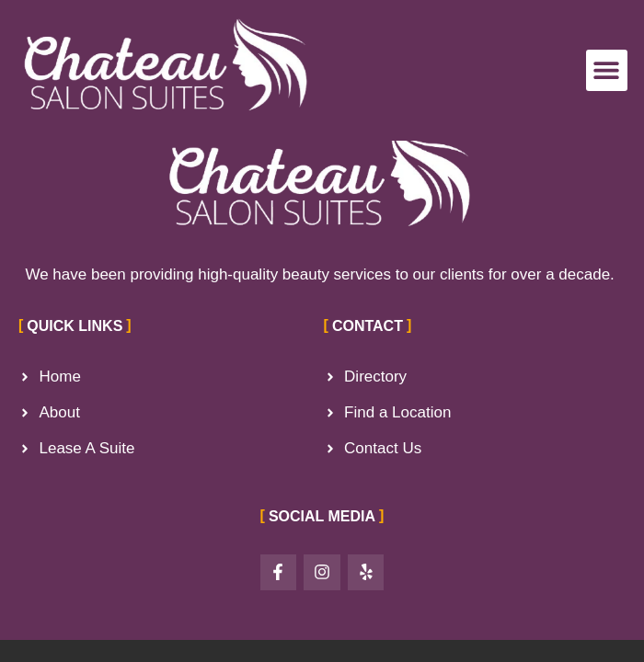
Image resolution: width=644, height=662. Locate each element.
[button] (607, 70)
